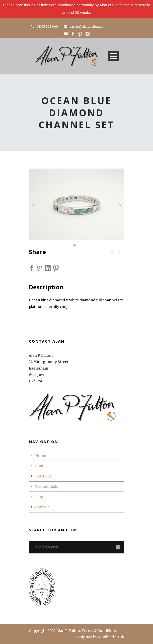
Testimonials (46, 487)
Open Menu (113, 56)
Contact (42, 507)
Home (41, 456)
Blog (39, 497)
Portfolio (43, 476)
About (40, 466)
